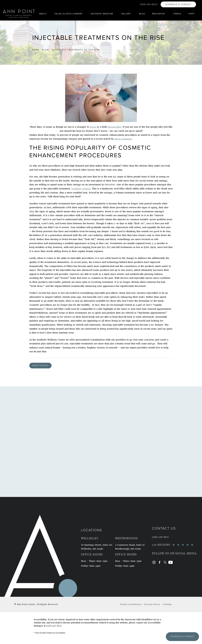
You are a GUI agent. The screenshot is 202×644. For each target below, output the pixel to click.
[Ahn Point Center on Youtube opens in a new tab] (171, 562)
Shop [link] (192, 14)
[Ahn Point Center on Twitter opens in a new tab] (165, 562)
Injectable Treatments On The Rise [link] (76, 50)
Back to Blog (40, 365)
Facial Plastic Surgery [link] (69, 14)
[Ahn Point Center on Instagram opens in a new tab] (154, 562)
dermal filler (115, 127)
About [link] (43, 14)
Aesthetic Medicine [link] (102, 14)
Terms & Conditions (131, 604)
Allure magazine (123, 139)
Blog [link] (142, 14)
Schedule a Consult (178, 4)
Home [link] (36, 50)
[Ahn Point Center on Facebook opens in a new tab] (159, 562)
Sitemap (167, 604)
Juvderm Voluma (81, 189)
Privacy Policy (152, 604)
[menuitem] (43, 14)
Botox (93, 127)
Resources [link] (159, 14)
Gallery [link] (126, 14)
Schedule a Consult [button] (182, 636)
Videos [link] (177, 14)
